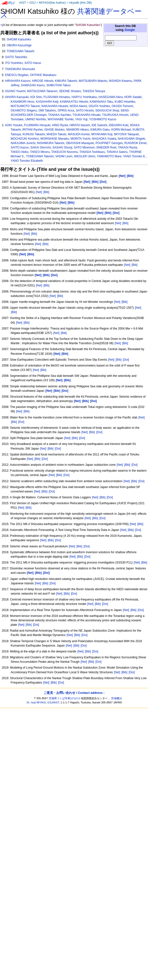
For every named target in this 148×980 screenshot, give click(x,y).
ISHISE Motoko (54, 130)
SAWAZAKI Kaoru (33, 85)
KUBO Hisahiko (125, 102)
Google (130, 30)
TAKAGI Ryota (127, 147)
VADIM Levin (64, 156)
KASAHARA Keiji (47, 102)
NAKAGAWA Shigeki (131, 139)
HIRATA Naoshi (80, 125)
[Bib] (46, 192)
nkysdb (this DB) (81, 3)
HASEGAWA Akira (111, 97)
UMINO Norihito (36, 119)
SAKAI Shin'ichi (41, 147)
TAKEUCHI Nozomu (64, 152)
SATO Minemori (84, 147)
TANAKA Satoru (117, 152)
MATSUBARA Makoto (93, 81)
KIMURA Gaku (100, 130)
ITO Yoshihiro (14, 63)
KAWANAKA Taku (101, 102)
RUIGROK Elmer (136, 143)
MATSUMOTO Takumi (25, 106)
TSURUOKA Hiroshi (115, 115)
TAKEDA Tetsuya (94, 91)
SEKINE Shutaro (70, 91)
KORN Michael (121, 130)
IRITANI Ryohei (32, 130)
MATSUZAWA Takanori (42, 91)
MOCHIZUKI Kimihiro (25, 139)
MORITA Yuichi (80, 139)
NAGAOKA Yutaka (104, 139)
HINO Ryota (60, 125)
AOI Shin (36, 97)
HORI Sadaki (133, 97)
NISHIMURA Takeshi (51, 143)
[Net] (39, 192)
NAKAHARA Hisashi (55, 106)
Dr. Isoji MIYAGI (36, 702)
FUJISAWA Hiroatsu (57, 97)
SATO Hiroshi (85, 110)
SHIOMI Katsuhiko (19, 39)
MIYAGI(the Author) (52, 3)
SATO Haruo (33, 63)
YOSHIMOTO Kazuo (103, 119)
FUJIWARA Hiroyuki (37, 125)
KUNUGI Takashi (34, 134)
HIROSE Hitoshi (43, 81)
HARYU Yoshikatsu (84, 97)
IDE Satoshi (99, 125)
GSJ (32, 3)
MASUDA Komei (79, 134)
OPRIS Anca (66, 110)
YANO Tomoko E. (135, 156)
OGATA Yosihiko (99, 106)
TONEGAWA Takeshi (40, 156)
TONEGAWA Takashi (20, 51)
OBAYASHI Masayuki (80, 143)
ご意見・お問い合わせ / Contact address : (74, 693)
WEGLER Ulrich (85, 156)
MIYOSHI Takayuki (126, 134)
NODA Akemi (78, 106)
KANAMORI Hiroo (23, 102)
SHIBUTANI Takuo (58, 85)
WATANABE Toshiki (61, 119)
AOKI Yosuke (14, 125)
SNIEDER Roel (106, 147)
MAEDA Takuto (56, 134)
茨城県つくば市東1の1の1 (64, 698)
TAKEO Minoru (40, 152)
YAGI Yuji (81, 119)
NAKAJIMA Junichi (23, 143)
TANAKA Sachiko (60, 115)
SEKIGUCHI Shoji (107, 110)
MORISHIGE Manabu (55, 139)
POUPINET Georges (109, 143)
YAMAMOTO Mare (109, 156)
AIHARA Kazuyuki (17, 97)
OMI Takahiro (47, 110)
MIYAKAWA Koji (102, 134)
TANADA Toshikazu (92, 152)
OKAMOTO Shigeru (24, 110)
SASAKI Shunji (62, 147)
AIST (23, 3)
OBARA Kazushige (19, 45)
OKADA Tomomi (122, 106)
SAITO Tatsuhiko (16, 57)
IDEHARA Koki (119, 125)
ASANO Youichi (15, 91)
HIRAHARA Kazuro (18, 81)
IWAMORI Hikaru (78, 130)
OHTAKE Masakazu (43, 75)
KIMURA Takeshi (66, 81)
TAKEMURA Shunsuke (20, 69)
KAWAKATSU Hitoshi (74, 102)
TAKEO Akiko (20, 152)
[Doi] (126, 360)
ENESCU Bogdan (17, 75)
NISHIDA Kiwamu (120, 81)
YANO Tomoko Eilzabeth (27, 161)
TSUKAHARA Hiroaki (86, 115)
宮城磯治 (116, 698)
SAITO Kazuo (20, 147)
